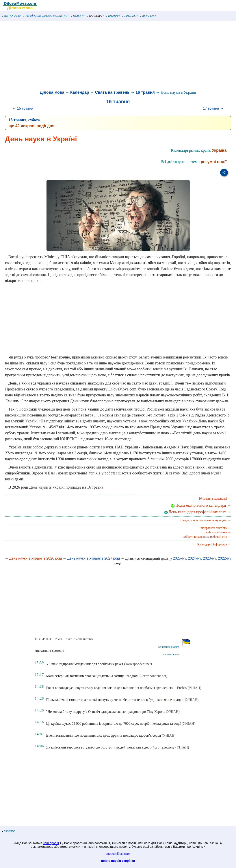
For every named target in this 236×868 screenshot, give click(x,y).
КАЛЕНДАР (96, 16)
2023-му (210, 558)
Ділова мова (52, 92)
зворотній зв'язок (118, 854)
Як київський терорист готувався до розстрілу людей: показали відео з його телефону (110, 747)
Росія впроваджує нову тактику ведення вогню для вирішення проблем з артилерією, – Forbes (116, 688)
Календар (80, 92)
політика (9, 831)
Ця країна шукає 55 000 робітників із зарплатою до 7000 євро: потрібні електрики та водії (113, 723)
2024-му (195, 558)
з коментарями (171, 654)
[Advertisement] (118, 56)
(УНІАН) (194, 688)
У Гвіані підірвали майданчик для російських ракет (85, 664)
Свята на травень (112, 92)
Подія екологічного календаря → (201, 505)
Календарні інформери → (214, 544)
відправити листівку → (216, 528)
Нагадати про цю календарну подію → (206, 520)
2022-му (225, 558)
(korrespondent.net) (138, 664)
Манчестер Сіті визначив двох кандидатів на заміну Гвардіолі (92, 676)
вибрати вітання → (218, 532)
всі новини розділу (169, 647)
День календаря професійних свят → (198, 512)
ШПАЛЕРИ (148, 16)
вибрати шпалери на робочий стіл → (207, 537)
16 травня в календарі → (215, 499)
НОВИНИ (78, 16)
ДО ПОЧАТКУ (11, 16)
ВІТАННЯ (113, 16)
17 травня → (213, 108)
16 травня (145, 92)
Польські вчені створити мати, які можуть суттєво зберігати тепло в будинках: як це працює (115, 700)
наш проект (51, 843)
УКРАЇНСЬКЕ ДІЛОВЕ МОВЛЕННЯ (46, 16)
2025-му (180, 558)
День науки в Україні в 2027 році (94, 558)
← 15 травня (23, 108)
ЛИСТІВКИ (130, 16)
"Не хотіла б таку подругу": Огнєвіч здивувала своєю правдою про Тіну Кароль (106, 712)
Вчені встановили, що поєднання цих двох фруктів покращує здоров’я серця (103, 735)
